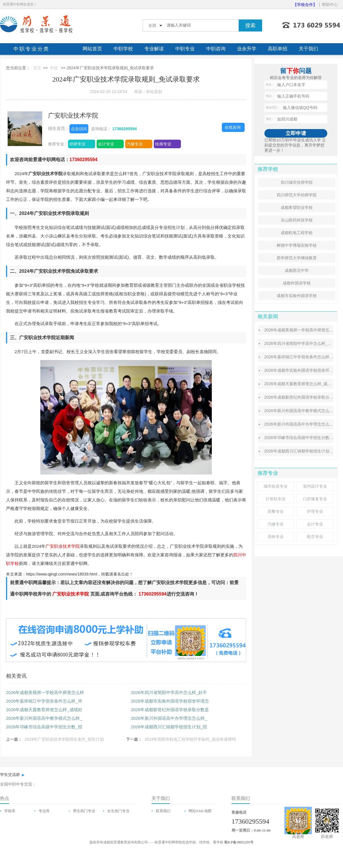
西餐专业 (276, 511)
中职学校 (123, 49)
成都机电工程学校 (297, 233)
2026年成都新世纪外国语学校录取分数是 (170, 710)
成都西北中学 (297, 270)
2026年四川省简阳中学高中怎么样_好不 (169, 692)
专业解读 (154, 49)
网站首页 (92, 49)
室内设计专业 (315, 486)
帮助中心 (330, 5)
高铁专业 (276, 537)
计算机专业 (276, 499)
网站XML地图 (200, 811)
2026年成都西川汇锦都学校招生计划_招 (169, 727)
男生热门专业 (84, 811)
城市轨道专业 (276, 486)
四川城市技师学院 (297, 182)
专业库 (44, 811)
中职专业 (185, 49)
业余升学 (247, 49)
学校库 (10, 811)
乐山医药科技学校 (297, 220)
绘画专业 (163, 144)
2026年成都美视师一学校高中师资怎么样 (45, 692)
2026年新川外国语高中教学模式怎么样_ (44, 718)
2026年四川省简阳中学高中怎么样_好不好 (302, 343)
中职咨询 (216, 49)
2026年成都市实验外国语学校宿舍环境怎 (170, 701)
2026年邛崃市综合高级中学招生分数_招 (44, 727)
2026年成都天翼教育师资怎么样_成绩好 (44, 710)
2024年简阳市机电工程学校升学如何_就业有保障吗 (190, 739)
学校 (54, 68)
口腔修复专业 (315, 499)
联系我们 (163, 811)
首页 (37, 68)
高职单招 (278, 49)
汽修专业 (135, 144)
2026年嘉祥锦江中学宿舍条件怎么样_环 (44, 701)
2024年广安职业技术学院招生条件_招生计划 (64, 739)
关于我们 (308, 49)
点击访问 (79, 129)
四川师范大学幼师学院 (297, 195)
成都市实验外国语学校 (297, 296)
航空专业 (315, 537)
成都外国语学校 (297, 283)
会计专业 (106, 144)
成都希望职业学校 (297, 207)
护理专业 (315, 511)
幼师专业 (77, 144)
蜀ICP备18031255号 (239, 842)
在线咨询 (233, 127)
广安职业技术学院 (73, 115)
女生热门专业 (118, 811)
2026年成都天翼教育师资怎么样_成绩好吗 (302, 384)
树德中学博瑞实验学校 (297, 245)
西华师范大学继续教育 (297, 258)
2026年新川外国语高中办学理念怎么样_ (169, 718)
